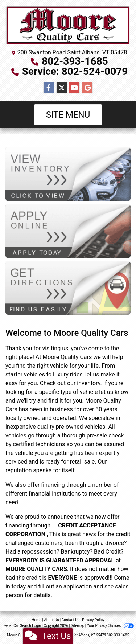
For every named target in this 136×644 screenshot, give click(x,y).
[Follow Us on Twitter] (62, 88)
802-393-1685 (75, 61)
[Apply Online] (68, 231)
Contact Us (71, 620)
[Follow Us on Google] (87, 88)
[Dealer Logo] (68, 26)
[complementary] (114, 622)
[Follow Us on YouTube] (74, 88)
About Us (52, 620)
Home (36, 620)
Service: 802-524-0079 (75, 71)
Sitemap (77, 626)
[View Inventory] (68, 174)
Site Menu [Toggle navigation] (68, 115)
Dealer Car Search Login (22, 626)
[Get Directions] (68, 287)
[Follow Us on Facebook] (49, 88)
